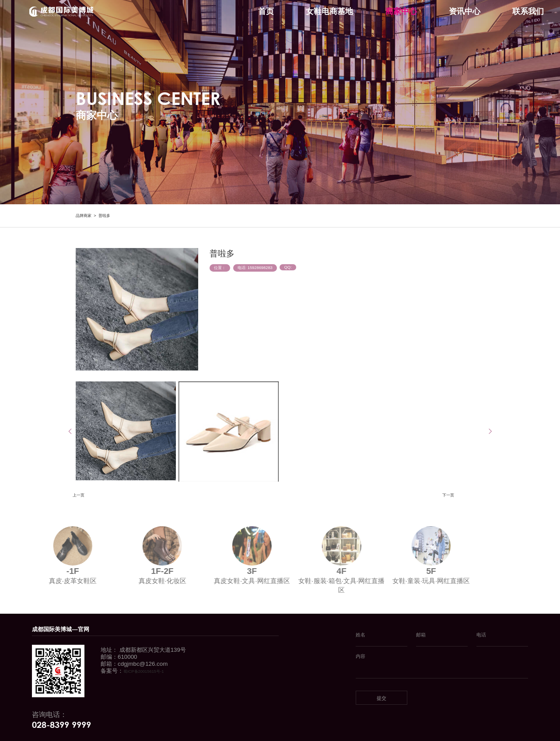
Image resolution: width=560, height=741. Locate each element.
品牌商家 (84, 216)
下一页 (448, 495)
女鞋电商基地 (329, 11)
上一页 (79, 495)
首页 (266, 11)
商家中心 (401, 11)
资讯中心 (465, 11)
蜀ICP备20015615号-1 (143, 671)
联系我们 (528, 11)
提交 (381, 698)
